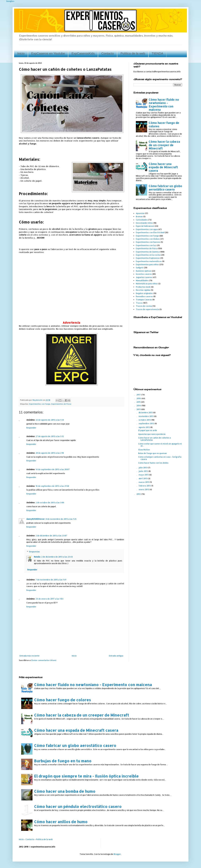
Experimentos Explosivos (148, 258)
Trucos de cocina (144, 306)
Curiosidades (142, 220)
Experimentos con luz (146, 245)
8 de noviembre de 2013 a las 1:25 (61, 519)
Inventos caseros (144, 274)
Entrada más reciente (30, 656)
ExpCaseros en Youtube (48, 53)
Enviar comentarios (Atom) (44, 660)
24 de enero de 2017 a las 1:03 (49, 599)
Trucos (139, 303)
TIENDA (157, 53)
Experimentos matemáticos (149, 261)
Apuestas (140, 213)
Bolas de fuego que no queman (152, 453)
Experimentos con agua (147, 229)
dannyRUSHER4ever (36, 519)
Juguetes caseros (144, 277)
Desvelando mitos (144, 223)
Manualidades (142, 280)
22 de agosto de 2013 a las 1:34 (50, 420)
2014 (139, 406)
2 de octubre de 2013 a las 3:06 (50, 503)
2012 (139, 494)
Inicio (21, 53)
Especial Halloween (145, 226)
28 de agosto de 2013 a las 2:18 (50, 453)
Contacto (108, 53)
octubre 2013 (145, 420)
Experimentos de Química (148, 252)
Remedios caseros (144, 296)
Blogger (117, 854)
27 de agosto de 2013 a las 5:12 (50, 436)
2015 (139, 402)
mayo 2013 (144, 475)
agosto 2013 (144, 427)
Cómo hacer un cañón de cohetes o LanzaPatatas (155, 439)
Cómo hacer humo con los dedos (153, 463)
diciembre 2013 (146, 413)
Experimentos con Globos (148, 239)
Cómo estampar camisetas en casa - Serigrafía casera (160, 458)
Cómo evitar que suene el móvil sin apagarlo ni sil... (160, 445)
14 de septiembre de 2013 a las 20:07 (53, 469)
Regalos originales (144, 293)
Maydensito (38, 400)
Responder (31, 428)
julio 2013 (143, 468)
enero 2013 (144, 490)
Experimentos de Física (61, 404)
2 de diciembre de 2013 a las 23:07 (51, 536)
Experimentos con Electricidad (150, 232)
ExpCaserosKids (83, 53)
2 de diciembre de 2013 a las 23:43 (57, 557)
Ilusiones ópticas (144, 271)
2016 (139, 398)
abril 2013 (143, 479)
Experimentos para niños (147, 264)
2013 (139, 409)
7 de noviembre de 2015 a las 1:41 (51, 580)
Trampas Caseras (144, 300)
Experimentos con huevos (148, 242)
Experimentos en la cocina (148, 255)
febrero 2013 (145, 486)
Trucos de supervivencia (147, 309)
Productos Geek (143, 287)
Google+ (10, 1)
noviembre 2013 (146, 416)
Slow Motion (144, 450)
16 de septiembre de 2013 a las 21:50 (52, 486)
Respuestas (34, 552)
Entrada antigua (116, 656)
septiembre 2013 (147, 423)
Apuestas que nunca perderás (152, 434)
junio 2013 (144, 471)
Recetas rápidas (143, 290)
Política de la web (133, 53)
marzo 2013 (144, 482)
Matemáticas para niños (147, 284)
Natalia (37, 557)
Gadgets (140, 268)
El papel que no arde (148, 430)
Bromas (139, 216)
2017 (139, 395)
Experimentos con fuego (40, 404)
